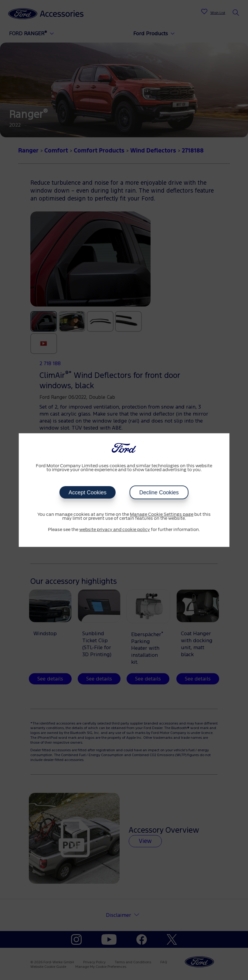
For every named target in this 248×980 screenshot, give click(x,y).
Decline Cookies (159, 492)
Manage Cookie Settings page (162, 515)
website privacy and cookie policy (115, 530)
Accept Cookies (88, 492)
